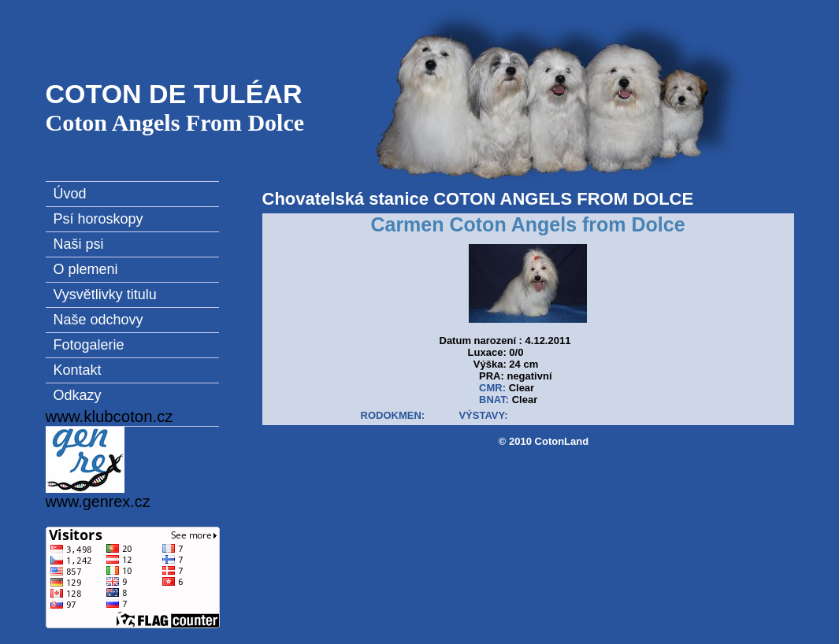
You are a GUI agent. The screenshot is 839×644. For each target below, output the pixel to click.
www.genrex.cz (98, 468)
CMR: (492, 388)
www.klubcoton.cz (110, 416)
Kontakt (78, 370)
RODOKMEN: (393, 415)
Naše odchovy (98, 320)
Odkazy (78, 395)
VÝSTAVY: (483, 415)
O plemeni (86, 269)
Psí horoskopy (98, 219)
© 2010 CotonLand (544, 441)
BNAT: (494, 400)
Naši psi (79, 244)
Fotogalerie (89, 345)
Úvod (70, 194)
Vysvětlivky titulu (105, 294)
